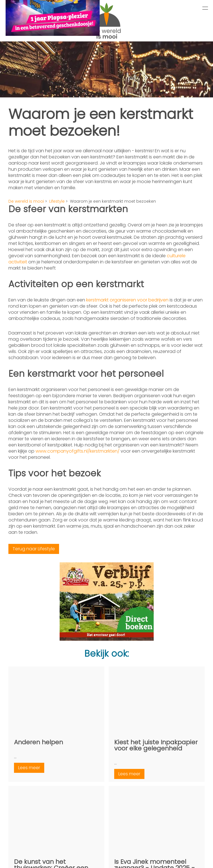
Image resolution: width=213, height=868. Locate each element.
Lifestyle (57, 201)
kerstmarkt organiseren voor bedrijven (127, 300)
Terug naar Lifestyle (34, 549)
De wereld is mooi (26, 201)
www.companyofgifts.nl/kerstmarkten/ (78, 451)
